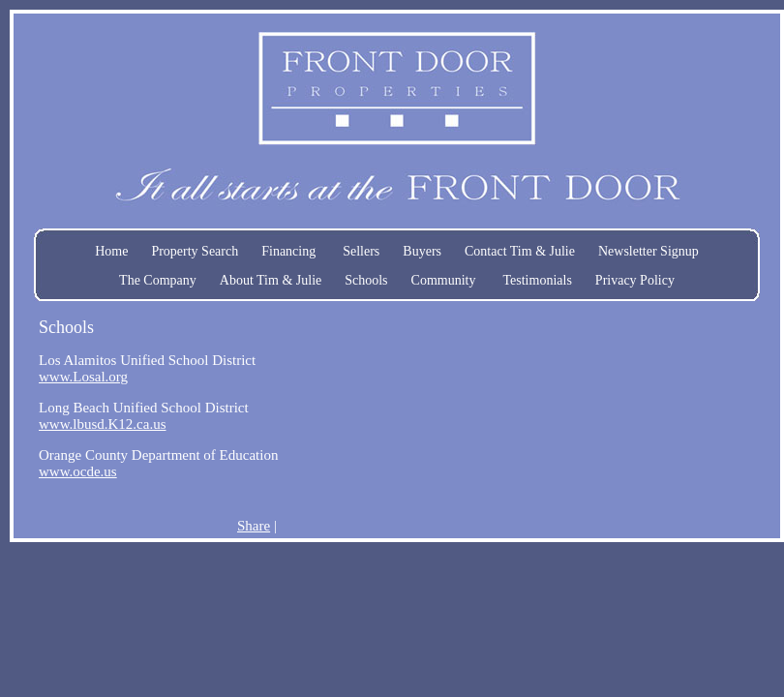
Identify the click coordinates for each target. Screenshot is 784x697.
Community (444, 280)
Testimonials (537, 280)
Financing (288, 251)
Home (111, 251)
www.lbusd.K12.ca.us (103, 424)
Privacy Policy (635, 280)
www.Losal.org (83, 377)
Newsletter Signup (648, 251)
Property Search (195, 251)
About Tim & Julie (271, 280)
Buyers (422, 251)
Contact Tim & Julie (520, 251)
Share (254, 526)
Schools (366, 280)
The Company (158, 280)
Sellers (361, 251)
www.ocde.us (78, 471)
